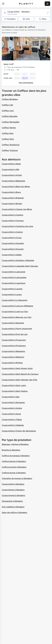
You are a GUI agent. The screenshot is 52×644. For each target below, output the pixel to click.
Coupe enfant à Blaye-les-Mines (16, 187)
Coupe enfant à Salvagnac (13, 402)
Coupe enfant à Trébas (12, 420)
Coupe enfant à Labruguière (14, 277)
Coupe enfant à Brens (11, 192)
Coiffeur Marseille (10, 116)
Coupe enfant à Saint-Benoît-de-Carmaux (20, 374)
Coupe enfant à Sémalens (13, 484)
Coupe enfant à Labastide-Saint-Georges (20, 266)
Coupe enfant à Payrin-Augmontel (17, 329)
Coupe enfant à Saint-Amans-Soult (17, 368)
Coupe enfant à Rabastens (13, 351)
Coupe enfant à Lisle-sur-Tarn (15, 312)
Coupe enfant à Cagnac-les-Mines (17, 209)
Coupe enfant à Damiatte (13, 243)
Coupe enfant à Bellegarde (13, 181)
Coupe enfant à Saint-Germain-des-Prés (20, 380)
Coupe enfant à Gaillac (12, 255)
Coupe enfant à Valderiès (13, 425)
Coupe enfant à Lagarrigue (14, 283)
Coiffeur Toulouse (10, 150)
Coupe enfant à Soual (11, 414)
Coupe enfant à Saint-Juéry (14, 385)
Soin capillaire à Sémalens (13, 507)
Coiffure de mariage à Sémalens (16, 456)
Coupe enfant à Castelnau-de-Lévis (18, 226)
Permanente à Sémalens (12, 501)
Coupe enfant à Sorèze (12, 408)
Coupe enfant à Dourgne (13, 249)
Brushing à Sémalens (11, 450)
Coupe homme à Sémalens (13, 495)
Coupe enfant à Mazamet (13, 323)
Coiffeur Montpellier (11, 122)
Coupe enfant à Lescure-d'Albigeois (18, 306)
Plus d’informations (26, 83)
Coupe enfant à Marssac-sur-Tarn (17, 317)
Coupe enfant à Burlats (12, 204)
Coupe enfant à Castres (12, 232)
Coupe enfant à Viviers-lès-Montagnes (19, 431)
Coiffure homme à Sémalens (14, 467)
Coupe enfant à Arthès (12, 175)
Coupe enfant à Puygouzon (14, 340)
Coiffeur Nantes (9, 128)
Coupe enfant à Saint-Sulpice (15, 391)
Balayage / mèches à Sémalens (15, 444)
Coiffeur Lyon (8, 111)
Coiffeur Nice (8, 133)
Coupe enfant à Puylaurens (14, 346)
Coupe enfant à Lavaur (12, 294)
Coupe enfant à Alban (11, 164)
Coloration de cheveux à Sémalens (17, 478)
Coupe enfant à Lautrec (12, 289)
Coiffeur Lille (7, 105)
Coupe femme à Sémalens (13, 490)
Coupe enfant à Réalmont (13, 357)
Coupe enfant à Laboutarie (14, 272)
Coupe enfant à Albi (11, 169)
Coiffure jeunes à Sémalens (14, 473)
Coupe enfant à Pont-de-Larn (15, 334)
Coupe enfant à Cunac (12, 238)
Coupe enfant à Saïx (11, 397)
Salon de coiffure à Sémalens (15, 512)
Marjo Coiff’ (9, 64)
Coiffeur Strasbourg (11, 145)
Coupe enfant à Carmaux (13, 221)
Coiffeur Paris (8, 139)
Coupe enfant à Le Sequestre (15, 300)
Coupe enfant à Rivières (12, 363)
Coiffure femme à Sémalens (14, 461)
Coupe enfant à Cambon (13, 215)
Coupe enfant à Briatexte (13, 198)
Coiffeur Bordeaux (10, 99)
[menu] (3, 4)
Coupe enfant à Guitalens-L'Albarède (18, 260)
